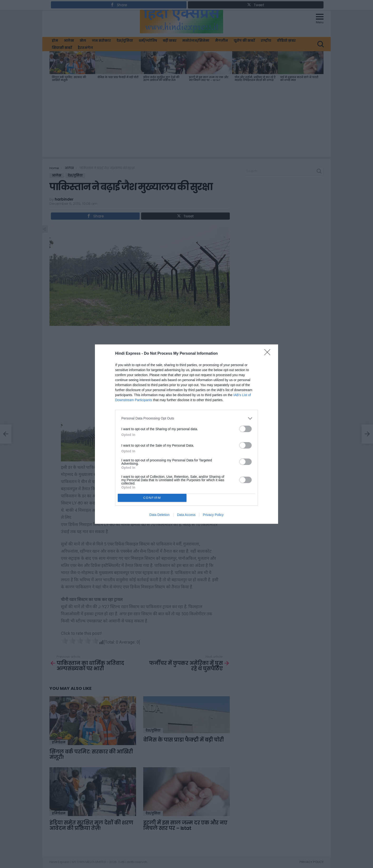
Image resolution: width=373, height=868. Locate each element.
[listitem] (186, 418)
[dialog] (186, 434)
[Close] (269, 354)
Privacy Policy (213, 515)
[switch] (245, 429)
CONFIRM (152, 498)
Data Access (186, 515)
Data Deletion (160, 515)
